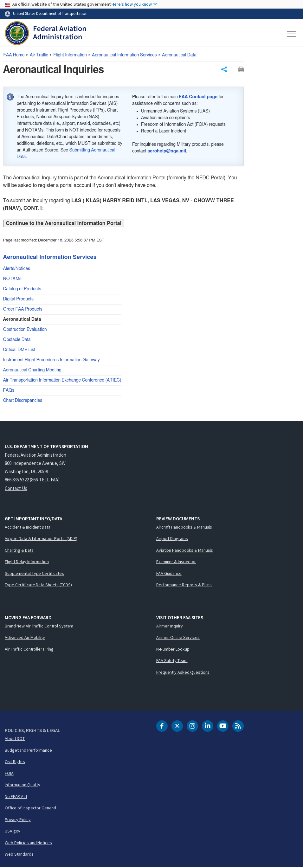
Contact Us (16, 489)
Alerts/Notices (17, 269)
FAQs (9, 391)
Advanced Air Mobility (25, 638)
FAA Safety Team (172, 661)
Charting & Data (19, 551)
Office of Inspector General (30, 808)
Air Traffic (39, 55)
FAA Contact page (198, 98)
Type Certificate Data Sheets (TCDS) (38, 585)
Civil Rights (15, 762)
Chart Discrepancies (23, 401)
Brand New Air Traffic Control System (39, 627)
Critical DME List (19, 350)
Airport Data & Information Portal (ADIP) (41, 539)
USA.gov (13, 832)
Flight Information (70, 55)
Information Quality (23, 785)
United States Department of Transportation (50, 13)
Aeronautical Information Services (124, 55)
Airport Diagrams (172, 539)
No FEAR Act (16, 797)
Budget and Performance (28, 751)
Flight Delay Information (27, 562)
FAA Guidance (169, 574)
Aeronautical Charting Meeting (32, 371)
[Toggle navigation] (292, 34)
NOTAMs (12, 280)
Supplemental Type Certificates (34, 574)
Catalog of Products (22, 290)
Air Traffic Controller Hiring (29, 650)
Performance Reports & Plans (184, 585)
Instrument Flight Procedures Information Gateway (52, 361)
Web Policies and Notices (28, 843)
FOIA (9, 774)
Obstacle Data (17, 340)
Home (14, 55)
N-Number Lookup (173, 650)
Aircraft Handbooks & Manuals (184, 528)
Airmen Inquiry (170, 627)
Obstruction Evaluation (25, 330)
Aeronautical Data (179, 55)
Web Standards (19, 855)
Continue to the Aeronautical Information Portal (64, 224)
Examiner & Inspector (176, 562)
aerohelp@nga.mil (167, 152)
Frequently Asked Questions (183, 673)
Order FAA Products (23, 310)
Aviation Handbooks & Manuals (185, 551)
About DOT (15, 739)
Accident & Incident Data (28, 528)
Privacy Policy (18, 820)
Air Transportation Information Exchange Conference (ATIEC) (62, 381)
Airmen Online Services (178, 638)
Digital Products (18, 300)
